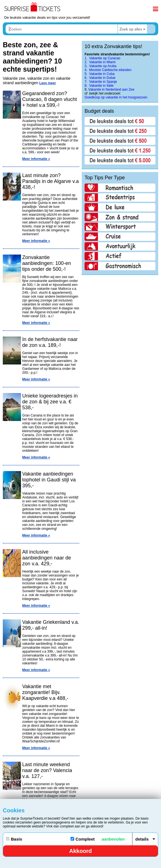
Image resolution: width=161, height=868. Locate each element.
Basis (14, 839)
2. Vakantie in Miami (100, 62)
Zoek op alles (131, 29)
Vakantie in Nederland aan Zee (111, 90)
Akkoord (81, 851)
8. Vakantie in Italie (99, 86)
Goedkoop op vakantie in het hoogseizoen (116, 97)
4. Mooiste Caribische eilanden (108, 70)
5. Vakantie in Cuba (100, 74)
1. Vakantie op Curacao (102, 58)
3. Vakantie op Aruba (101, 66)
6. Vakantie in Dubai (100, 78)
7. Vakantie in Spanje (101, 82)
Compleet (98, 839)
